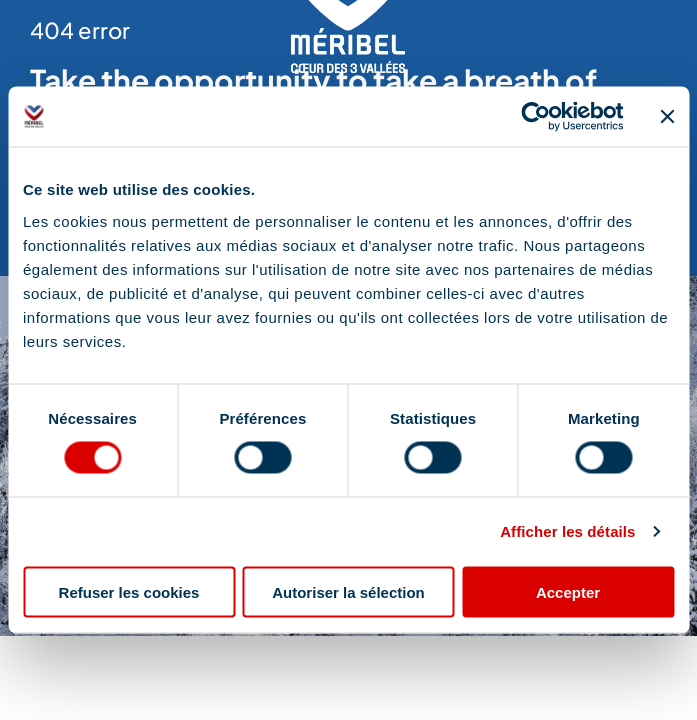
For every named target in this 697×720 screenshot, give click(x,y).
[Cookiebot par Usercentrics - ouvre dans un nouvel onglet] (535, 117)
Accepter (568, 591)
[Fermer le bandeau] (667, 117)
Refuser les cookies (129, 591)
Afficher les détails (567, 531)
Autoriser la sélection (348, 591)
